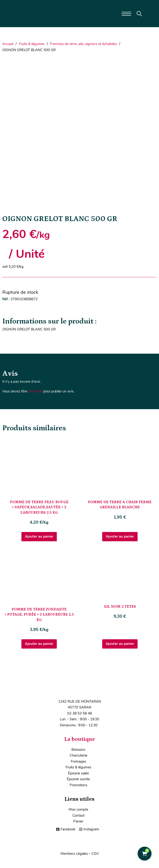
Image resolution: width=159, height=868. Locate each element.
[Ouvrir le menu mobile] (126, 14)
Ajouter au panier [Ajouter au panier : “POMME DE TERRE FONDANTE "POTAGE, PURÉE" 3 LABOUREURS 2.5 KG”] (39, 644)
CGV (95, 854)
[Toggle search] (139, 14)
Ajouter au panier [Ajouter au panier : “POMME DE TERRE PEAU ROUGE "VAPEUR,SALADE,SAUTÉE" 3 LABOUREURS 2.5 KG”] (39, 536)
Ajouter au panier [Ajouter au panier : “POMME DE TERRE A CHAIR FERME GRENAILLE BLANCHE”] (120, 536)
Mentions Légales (74, 854)
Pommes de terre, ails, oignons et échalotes (83, 44)
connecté (35, 391)
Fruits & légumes (32, 44)
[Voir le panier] (145, 854)
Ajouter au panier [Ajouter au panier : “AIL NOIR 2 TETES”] (120, 644)
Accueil (8, 44)
